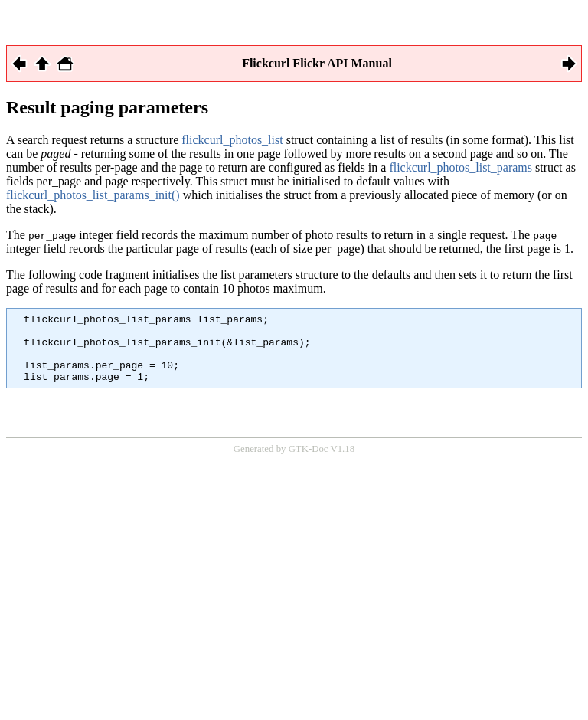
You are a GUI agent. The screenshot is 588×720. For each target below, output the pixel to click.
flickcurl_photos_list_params (461, 167)
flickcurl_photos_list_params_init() (93, 195)
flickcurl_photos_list (232, 140)
